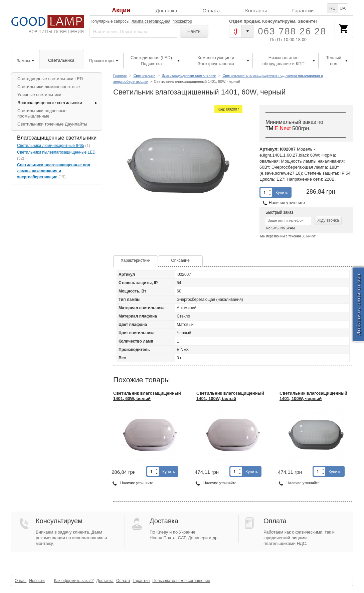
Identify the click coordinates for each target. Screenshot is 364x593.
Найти (194, 31)
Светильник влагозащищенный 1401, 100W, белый (230, 396)
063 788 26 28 (292, 31)
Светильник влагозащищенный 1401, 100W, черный (313, 396)
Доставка (166, 11)
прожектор (183, 21)
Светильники (144, 75)
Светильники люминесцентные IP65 (51, 146)
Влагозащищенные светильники (189, 75)
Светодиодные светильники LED (50, 79)
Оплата (211, 11)
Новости (37, 581)
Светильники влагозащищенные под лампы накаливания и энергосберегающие (54, 171)
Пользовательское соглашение (181, 581)
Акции (121, 11)
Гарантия (141, 581)
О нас (21, 581)
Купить (282, 193)
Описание (180, 260)
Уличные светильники (39, 95)
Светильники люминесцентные (49, 87)
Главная (120, 75)
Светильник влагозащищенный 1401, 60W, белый (147, 396)
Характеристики (136, 260)
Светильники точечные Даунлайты (52, 124)
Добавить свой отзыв (358, 304)
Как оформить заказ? (74, 581)
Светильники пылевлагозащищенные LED (56, 152)
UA (343, 8)
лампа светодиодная (151, 21)
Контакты (256, 11)
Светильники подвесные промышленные (42, 113)
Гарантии (303, 11)
